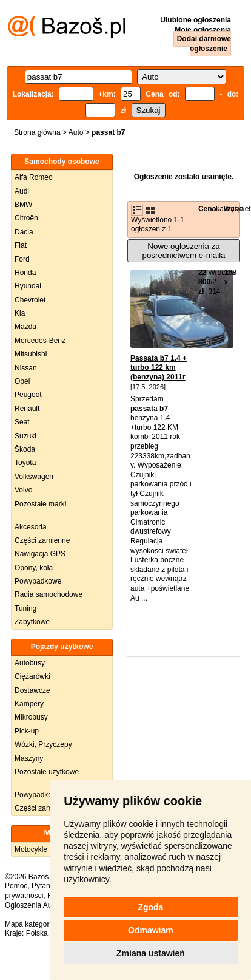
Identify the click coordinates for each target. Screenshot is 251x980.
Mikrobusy (31, 717)
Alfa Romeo (34, 177)
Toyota (25, 463)
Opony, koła (34, 568)
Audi (22, 191)
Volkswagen (34, 477)
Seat (22, 422)
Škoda (25, 449)
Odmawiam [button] (151, 930)
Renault (27, 409)
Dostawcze (32, 690)
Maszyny (29, 758)
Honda (25, 273)
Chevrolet (30, 300)
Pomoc (16, 886)
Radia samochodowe (49, 594)
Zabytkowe (32, 622)
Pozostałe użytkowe (47, 772)
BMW (23, 205)
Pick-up (27, 731)
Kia (20, 313)
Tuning (25, 608)
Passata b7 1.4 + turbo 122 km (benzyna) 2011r (159, 368)
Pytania (44, 886)
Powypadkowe (38, 581)
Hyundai (28, 286)
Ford (22, 259)
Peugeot (28, 395)
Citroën (26, 218)
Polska (37, 933)
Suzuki (25, 436)
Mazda (25, 327)
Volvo (23, 490)
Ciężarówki (32, 676)
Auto (76, 132)
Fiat (21, 245)
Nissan (26, 368)
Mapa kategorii (29, 924)
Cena (207, 209)
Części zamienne (42, 540)
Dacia (24, 232)
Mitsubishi (31, 354)
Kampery (29, 704)
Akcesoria (31, 527)
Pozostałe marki (40, 504)
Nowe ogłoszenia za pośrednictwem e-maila (183, 251)
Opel (22, 381)
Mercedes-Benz (40, 341)
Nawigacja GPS (40, 554)
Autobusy (30, 663)
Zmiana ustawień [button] (151, 953)
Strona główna (37, 132)
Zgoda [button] (150, 907)
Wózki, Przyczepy (43, 744)
